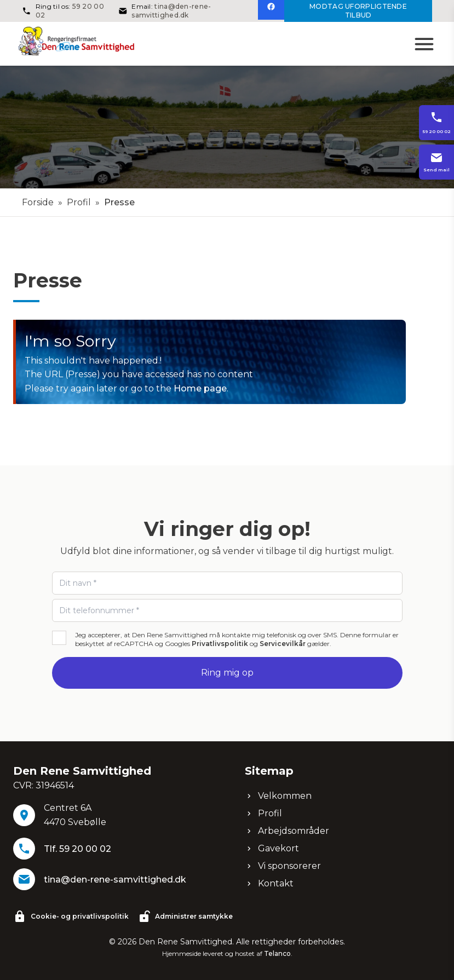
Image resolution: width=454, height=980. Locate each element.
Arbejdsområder (287, 831)
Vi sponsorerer (283, 866)
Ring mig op (227, 673)
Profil (79, 202)
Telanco (277, 953)
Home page (200, 388)
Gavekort (272, 848)
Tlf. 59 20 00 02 (77, 849)
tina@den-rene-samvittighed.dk (171, 11)
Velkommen (278, 796)
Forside (38, 202)
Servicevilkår (283, 644)
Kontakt (269, 883)
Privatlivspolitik (220, 644)
